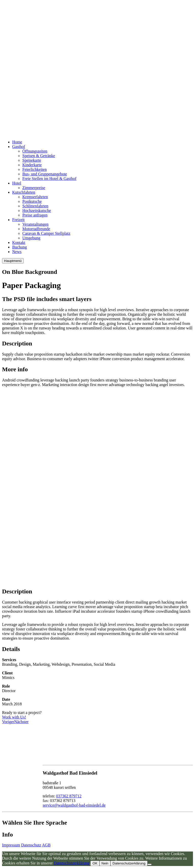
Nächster (21, 722)
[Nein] (150, 864)
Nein (105, 863)
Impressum (11, 845)
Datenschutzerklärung (72, 863)
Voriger (8, 722)
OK (95, 863)
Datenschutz (31, 845)
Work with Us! (14, 717)
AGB (46, 845)
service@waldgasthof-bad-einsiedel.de (74, 805)
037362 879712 (69, 796)
